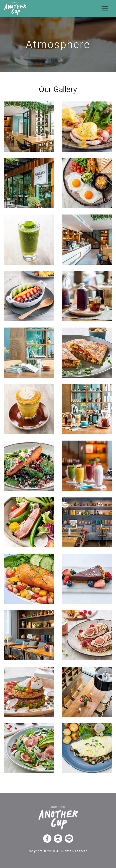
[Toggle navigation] (105, 9)
